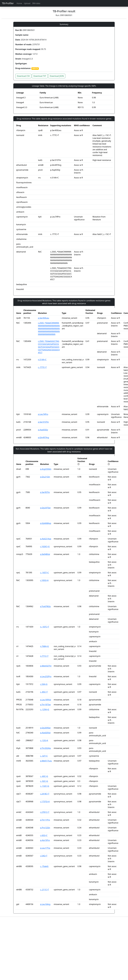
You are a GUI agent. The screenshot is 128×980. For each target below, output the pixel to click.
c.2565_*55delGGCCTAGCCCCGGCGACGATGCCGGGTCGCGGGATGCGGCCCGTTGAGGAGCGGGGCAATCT (49, 347)
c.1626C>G (45, 546)
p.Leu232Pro (46, 676)
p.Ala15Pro (45, 840)
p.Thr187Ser (45, 705)
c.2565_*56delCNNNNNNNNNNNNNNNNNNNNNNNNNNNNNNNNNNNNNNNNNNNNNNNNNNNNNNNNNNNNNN (49, 329)
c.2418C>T (45, 794)
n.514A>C (42, 360)
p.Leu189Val (46, 700)
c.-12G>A (44, 740)
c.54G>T (44, 856)
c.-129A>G (45, 709)
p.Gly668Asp (46, 523)
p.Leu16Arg (45, 904)
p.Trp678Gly (45, 606)
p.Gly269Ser (45, 728)
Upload (27, 3)
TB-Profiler (8, 3)
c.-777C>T (42, 367)
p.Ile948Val (45, 554)
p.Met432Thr (46, 666)
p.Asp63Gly (43, 430)
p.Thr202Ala (45, 748)
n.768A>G (44, 646)
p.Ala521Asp (46, 539)
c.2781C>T (45, 812)
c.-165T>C (44, 573)
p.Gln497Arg (43, 437)
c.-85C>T (44, 692)
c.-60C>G (44, 776)
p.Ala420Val (45, 733)
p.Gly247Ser (45, 508)
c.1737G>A (45, 802)
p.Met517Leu (46, 761)
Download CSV (23, 76)
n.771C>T (44, 656)
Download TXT (40, 76)
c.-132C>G (45, 786)
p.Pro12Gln (45, 828)
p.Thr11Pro (45, 820)
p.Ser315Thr (43, 422)
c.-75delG (44, 866)
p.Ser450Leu (43, 318)
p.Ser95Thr (45, 492)
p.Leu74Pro (43, 414)
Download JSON (57, 76)
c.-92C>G (44, 781)
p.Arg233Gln (46, 469)
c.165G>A (44, 580)
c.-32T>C (44, 756)
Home (19, 3)
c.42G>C (44, 835)
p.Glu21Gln (45, 477)
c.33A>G (44, 684)
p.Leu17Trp (45, 848)
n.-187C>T (45, 627)
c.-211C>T (44, 890)
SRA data (36, 3)
